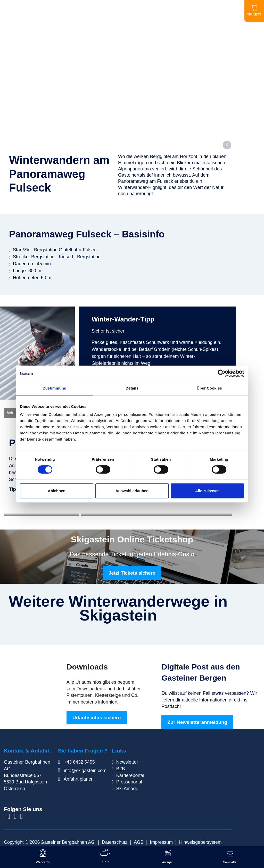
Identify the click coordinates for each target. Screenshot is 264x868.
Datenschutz (115, 841)
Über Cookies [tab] (209, 388)
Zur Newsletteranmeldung (197, 721)
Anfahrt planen (76, 778)
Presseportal (129, 781)
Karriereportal (130, 774)
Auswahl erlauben (132, 491)
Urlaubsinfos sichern (97, 717)
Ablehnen (56, 491)
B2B (121, 768)
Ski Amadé (127, 788)
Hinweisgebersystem (200, 841)
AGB (139, 841)
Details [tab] (132, 388)
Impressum (161, 841)
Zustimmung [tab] (55, 388)
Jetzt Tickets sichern (132, 572)
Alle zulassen (207, 491)
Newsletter (127, 761)
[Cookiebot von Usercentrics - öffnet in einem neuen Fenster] (222, 373)
